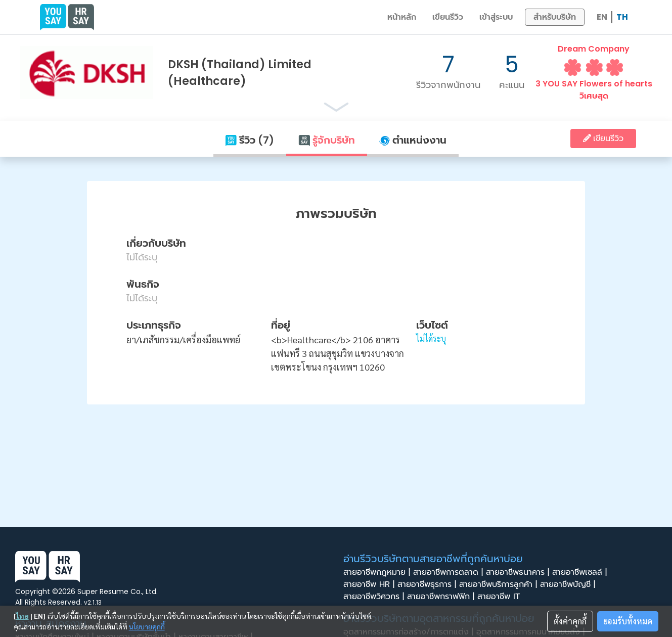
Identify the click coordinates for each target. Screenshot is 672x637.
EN (602, 17)
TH (622, 17)
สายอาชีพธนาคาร (519, 572)
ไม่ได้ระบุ (431, 338)
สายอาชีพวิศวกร (375, 597)
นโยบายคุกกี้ (147, 626)
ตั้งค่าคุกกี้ (570, 621)
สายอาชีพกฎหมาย (378, 572)
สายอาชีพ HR (370, 584)
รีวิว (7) (250, 140)
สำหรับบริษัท (555, 17)
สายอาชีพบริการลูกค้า (500, 584)
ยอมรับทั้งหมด (628, 621)
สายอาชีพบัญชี (569, 584)
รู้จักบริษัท (327, 140)
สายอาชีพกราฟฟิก (442, 597)
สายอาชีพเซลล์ (581, 572)
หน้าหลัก (402, 17)
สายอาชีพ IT (502, 597)
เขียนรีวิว (448, 17)
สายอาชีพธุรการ (428, 584)
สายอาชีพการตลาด (450, 572)
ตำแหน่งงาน (413, 140)
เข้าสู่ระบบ (496, 17)
